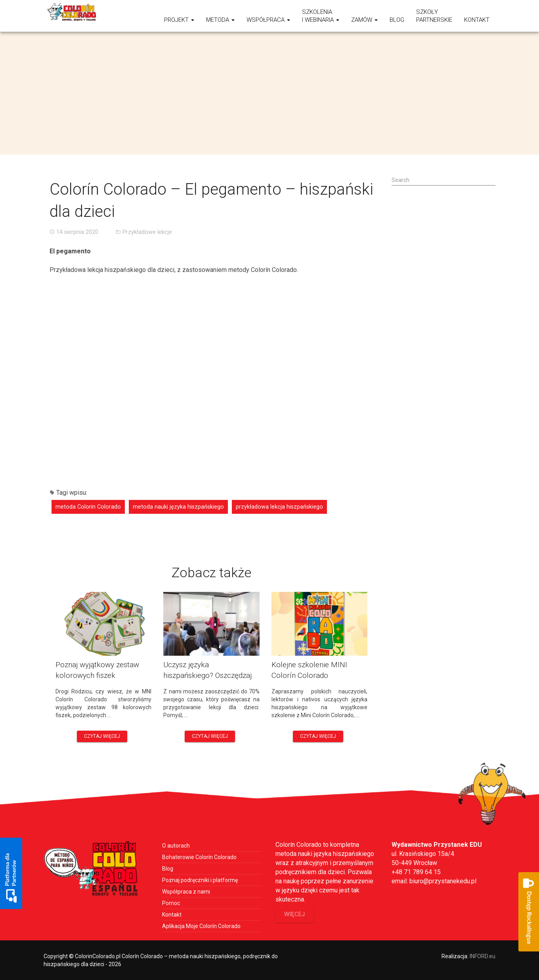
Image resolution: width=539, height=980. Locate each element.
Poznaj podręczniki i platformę (200, 880)
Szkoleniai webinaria (321, 16)
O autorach (176, 846)
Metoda (220, 20)
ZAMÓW (364, 20)
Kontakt (477, 20)
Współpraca (268, 20)
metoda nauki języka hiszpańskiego (178, 507)
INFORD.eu (483, 956)
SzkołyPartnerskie (434, 16)
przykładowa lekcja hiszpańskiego (279, 507)
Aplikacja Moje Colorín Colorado (201, 926)
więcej (294, 914)
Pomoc (171, 903)
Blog (397, 20)
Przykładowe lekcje (147, 232)
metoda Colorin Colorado (88, 507)
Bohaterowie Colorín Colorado (199, 857)
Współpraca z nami (186, 892)
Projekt (179, 20)
